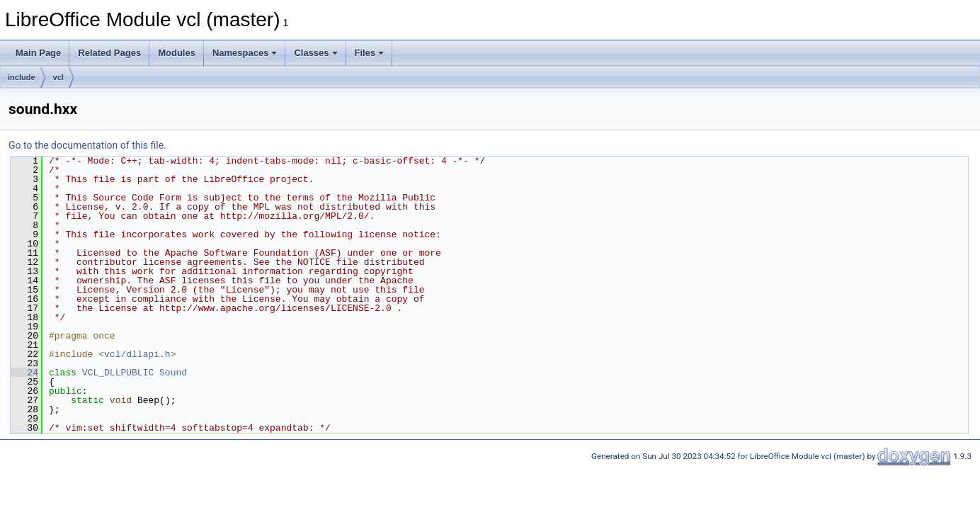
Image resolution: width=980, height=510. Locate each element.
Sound (173, 373)
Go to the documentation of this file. (87, 145)
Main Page (38, 53)
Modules (177, 53)
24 (24, 373)
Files (370, 53)
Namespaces (245, 53)
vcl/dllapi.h (137, 354)
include (22, 77)
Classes (315, 53)
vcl (58, 77)
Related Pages (109, 53)
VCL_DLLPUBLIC (118, 373)
